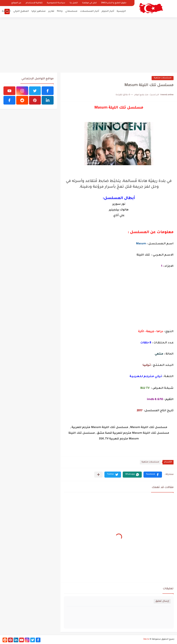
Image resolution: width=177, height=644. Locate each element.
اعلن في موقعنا (89, 3)
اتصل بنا (74, 3)
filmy (60, 11)
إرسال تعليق (162, 601)
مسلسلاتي (71, 11)
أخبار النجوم (108, 11)
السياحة (6, 11)
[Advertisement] (88, 45)
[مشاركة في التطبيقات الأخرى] (98, 475)
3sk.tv (146, 639)
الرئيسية (121, 11)
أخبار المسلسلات (90, 11)
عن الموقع (16, 3)
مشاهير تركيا (39, 11)
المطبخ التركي (21, 11)
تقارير (51, 11)
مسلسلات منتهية (163, 78)
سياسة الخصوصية (56, 3)
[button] (153, 475)
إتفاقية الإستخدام (34, 3)
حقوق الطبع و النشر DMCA (114, 3)
